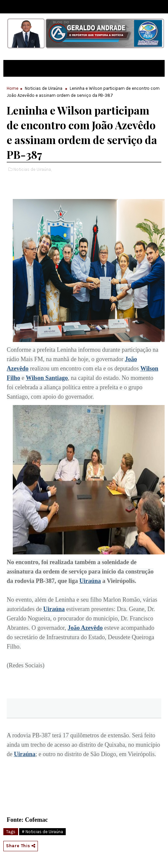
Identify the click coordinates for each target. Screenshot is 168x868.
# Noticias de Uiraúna (42, 832)
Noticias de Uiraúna (44, 88)
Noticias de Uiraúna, (33, 169)
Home (13, 88)
